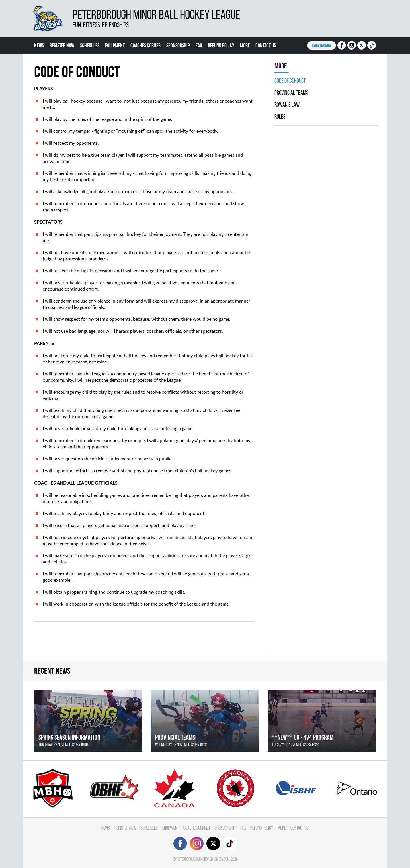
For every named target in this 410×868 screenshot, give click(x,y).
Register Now (62, 45)
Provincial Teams (291, 93)
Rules (280, 117)
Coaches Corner (145, 45)
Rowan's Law (287, 105)
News (39, 45)
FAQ (199, 45)
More (245, 45)
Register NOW (322, 45)
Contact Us (266, 45)
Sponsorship (178, 45)
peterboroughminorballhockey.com (203, 859)
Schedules (90, 45)
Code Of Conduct (290, 81)
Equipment (115, 45)
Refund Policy (221, 45)
